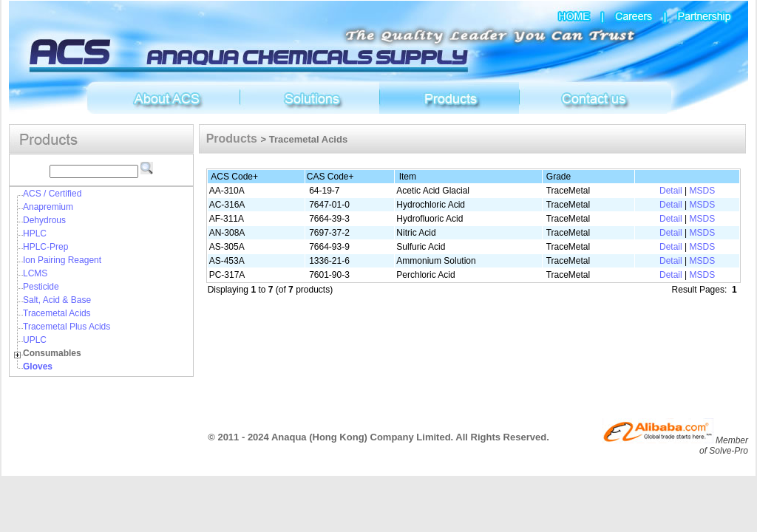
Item (408, 177)
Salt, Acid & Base (57, 300)
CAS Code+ (330, 177)
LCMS (35, 273)
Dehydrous (44, 220)
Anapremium (48, 207)
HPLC (35, 233)
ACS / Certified (52, 194)
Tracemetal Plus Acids (67, 327)
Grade (559, 177)
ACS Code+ (234, 177)
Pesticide (41, 287)
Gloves (38, 366)
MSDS (702, 191)
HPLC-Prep (45, 247)
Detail (671, 191)
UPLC (35, 340)
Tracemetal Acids (57, 313)
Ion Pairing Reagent (62, 260)
